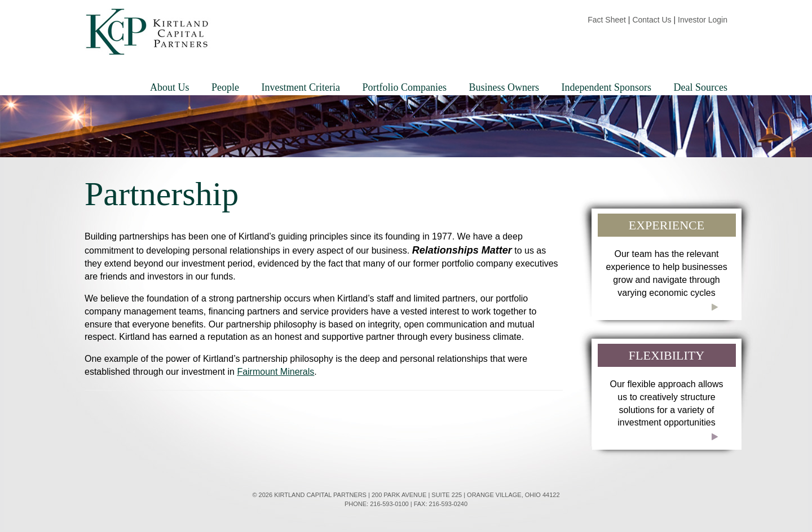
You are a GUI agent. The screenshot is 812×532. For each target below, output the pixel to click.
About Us (170, 87)
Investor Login (703, 20)
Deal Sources (701, 87)
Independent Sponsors (606, 87)
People (225, 87)
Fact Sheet (607, 20)
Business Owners (504, 87)
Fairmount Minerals (275, 372)
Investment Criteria (301, 87)
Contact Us (652, 20)
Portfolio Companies (405, 87)
